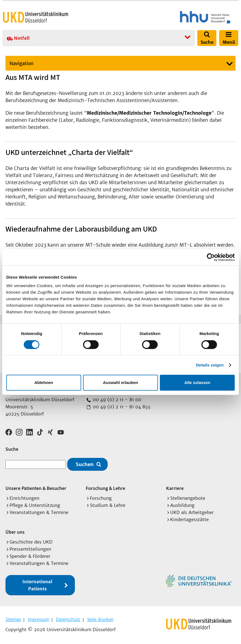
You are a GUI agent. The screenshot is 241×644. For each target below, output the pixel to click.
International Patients (37, 585)
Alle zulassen (197, 382)
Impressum (39, 620)
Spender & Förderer (30, 556)
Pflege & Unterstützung (35, 505)
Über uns (15, 532)
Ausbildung (182, 505)
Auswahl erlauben (120, 382)
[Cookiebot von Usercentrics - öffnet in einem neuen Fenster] (211, 257)
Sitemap (13, 620)
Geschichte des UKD (31, 542)
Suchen (85, 464)
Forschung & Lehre (105, 488)
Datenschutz (68, 620)
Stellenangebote (188, 498)
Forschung (101, 498)
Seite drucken (100, 620)
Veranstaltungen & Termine (39, 512)
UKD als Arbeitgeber (192, 512)
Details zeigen (210, 365)
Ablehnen (44, 382)
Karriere (175, 488)
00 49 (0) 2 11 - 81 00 (116, 400)
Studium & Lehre (108, 505)
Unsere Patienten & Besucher (36, 488)
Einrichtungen (24, 498)
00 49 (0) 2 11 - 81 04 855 (121, 407)
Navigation (22, 63)
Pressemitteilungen (30, 549)
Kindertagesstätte (189, 519)
